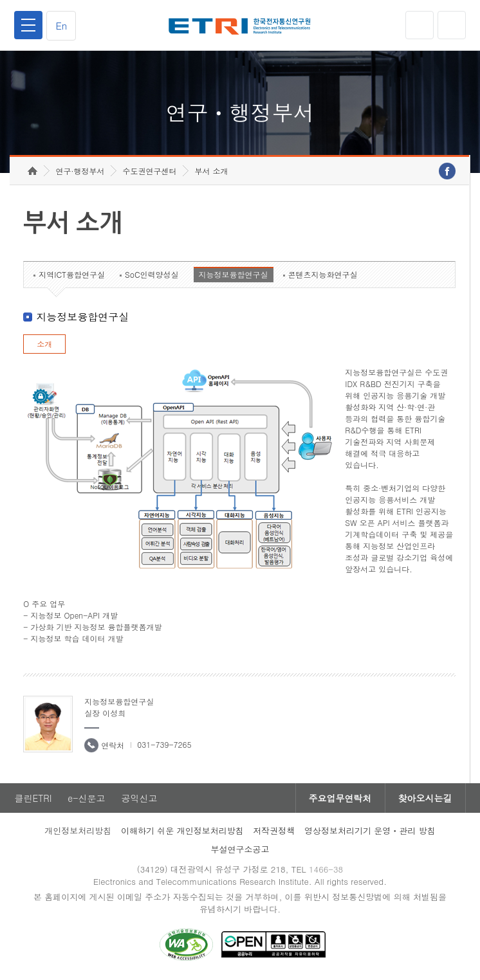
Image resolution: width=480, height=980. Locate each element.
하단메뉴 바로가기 (0, 0)
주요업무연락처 (340, 798)
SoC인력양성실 (152, 274)
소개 (44, 344)
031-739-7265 (164, 744)
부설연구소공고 (240, 849)
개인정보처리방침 (78, 830)
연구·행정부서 (80, 171)
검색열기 (452, 25)
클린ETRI (33, 798)
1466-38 (326, 869)
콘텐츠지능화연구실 (323, 274)
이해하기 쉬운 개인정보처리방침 (182, 830)
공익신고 (139, 798)
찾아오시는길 (425, 798)
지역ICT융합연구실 (72, 274)
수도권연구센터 (149, 171)
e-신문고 (86, 798)
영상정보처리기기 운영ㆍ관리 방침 (370, 830)
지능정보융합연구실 (234, 274)
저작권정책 (274, 830)
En (61, 25)
